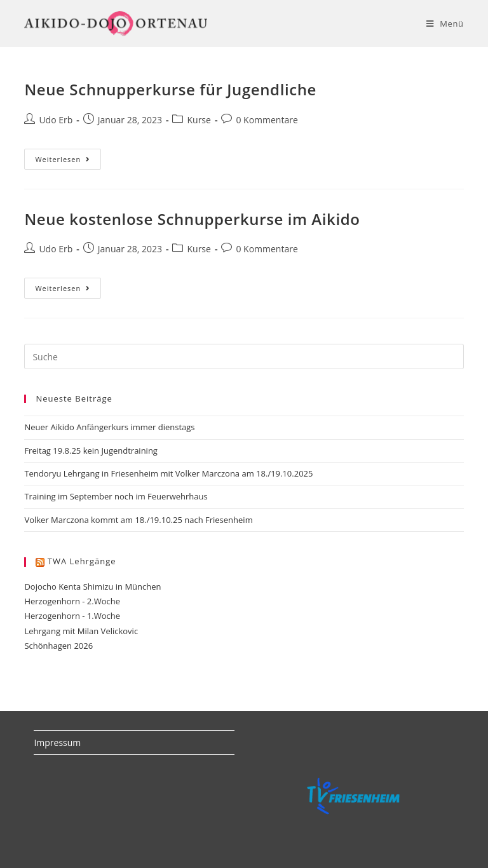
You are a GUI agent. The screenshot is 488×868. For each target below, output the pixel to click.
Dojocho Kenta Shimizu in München (92, 587)
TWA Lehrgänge (82, 561)
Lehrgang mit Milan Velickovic (81, 631)
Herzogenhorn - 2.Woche (72, 601)
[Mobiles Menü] (445, 24)
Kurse (199, 120)
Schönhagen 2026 (58, 646)
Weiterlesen (68, 161)
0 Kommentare (267, 120)
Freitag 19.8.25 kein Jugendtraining (91, 451)
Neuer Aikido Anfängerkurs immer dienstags (109, 427)
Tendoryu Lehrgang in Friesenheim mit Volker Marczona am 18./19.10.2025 (168, 473)
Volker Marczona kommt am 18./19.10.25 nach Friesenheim (138, 520)
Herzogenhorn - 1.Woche (72, 616)
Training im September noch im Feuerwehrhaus (116, 496)
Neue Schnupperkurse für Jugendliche (170, 89)
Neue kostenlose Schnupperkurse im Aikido (192, 219)
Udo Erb (56, 120)
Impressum (57, 743)
